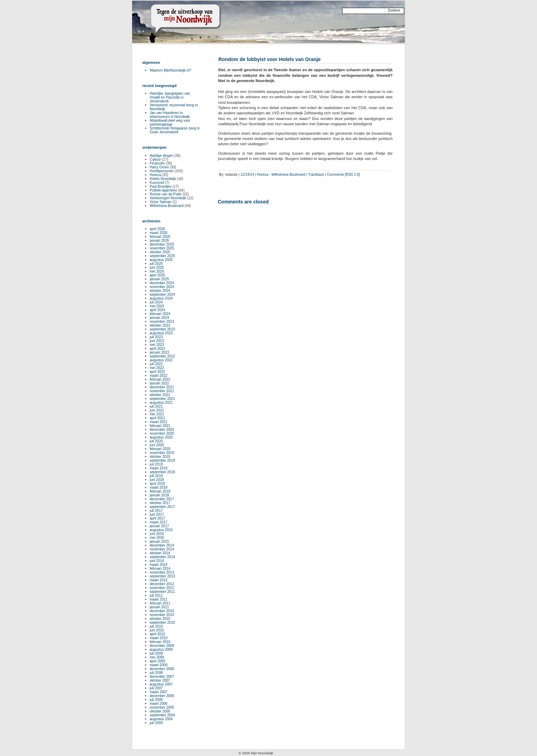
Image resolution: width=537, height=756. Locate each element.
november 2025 (162, 248)
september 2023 (162, 329)
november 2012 (162, 588)
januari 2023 (159, 352)
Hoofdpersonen (162, 171)
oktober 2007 (160, 680)
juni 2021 (157, 410)
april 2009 (157, 661)
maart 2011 (159, 599)
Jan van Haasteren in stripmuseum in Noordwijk (170, 115)
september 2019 (162, 460)
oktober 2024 (160, 291)
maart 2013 (159, 580)
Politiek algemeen (164, 190)
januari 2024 (159, 318)
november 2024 (162, 287)
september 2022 (162, 356)
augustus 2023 (161, 333)
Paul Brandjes (161, 186)
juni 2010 (157, 630)
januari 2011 (159, 607)
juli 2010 (156, 626)
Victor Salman (161, 202)
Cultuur (155, 159)
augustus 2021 (161, 403)
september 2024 (162, 295)
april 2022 (157, 372)
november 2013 (162, 572)
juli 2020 (156, 441)
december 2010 (162, 611)
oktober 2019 (160, 457)
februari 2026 (160, 237)
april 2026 (157, 229)
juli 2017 (156, 511)
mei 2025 (157, 271)
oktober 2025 (160, 252)
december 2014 (162, 545)
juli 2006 (156, 700)
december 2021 (162, 387)
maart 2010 (159, 638)
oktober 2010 (160, 619)
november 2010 (162, 615)
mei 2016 (157, 538)
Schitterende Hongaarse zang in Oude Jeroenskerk (175, 130)
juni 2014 (157, 561)
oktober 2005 (160, 711)
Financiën (157, 163)
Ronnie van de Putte (166, 194)
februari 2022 (160, 379)
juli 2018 (156, 476)
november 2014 (162, 549)
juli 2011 (156, 596)
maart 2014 (159, 565)
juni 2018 (157, 480)
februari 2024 (160, 314)
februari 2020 (160, 449)
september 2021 (162, 399)
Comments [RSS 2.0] (344, 175)
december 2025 (162, 244)
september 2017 (162, 507)
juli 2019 (156, 464)
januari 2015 (159, 541)
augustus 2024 (161, 298)
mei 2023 (157, 345)
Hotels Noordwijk (163, 179)
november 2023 (162, 322)
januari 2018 (159, 495)
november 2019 (162, 453)
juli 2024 (156, 302)
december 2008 (162, 669)
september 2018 (162, 472)
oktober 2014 (160, 553)
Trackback (316, 175)
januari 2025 (159, 279)
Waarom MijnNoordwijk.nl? (171, 70)
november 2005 (162, 707)
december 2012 (162, 584)
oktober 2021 (160, 395)
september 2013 (162, 576)
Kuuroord (157, 183)
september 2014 (162, 557)
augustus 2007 (161, 684)
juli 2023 (156, 337)
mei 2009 (157, 657)
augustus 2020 (161, 437)
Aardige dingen (161, 156)
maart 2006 (159, 704)
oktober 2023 (160, 325)
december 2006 (162, 696)
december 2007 (162, 677)
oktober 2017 (160, 503)
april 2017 (157, 518)
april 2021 (157, 418)
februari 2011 (160, 603)
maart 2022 (159, 376)
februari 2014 (160, 568)
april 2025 (157, 275)
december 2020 (162, 430)
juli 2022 (156, 364)
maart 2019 (159, 468)
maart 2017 (159, 522)
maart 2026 (159, 233)
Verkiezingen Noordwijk (168, 198)
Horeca (263, 175)
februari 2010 (160, 642)
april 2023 (157, 349)
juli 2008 (156, 673)
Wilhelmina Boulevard (288, 175)
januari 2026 (159, 240)
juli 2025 (156, 264)
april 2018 (157, 484)
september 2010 (162, 623)
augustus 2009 (161, 650)
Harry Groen (159, 167)
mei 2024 (157, 306)
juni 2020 (157, 445)
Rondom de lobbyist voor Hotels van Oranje (270, 59)
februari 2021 (160, 426)
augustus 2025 (161, 260)
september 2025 (162, 256)
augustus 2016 (161, 530)
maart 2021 (159, 422)
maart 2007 (159, 692)
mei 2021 (157, 414)
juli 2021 (156, 406)
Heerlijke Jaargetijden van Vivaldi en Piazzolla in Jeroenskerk (170, 97)
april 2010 (157, 634)
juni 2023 (157, 341)
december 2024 (162, 283)
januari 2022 (159, 383)
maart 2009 (159, 665)
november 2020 (162, 433)
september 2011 (162, 592)
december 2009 (162, 646)
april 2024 (157, 310)
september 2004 (162, 715)
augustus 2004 (161, 719)
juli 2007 (156, 688)
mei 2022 (157, 368)
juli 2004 (156, 723)
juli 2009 (156, 653)
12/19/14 (247, 175)
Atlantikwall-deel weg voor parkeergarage (170, 122)
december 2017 (162, 499)
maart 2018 (159, 487)
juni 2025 (157, 267)
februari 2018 (160, 491)
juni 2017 (157, 514)
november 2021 (162, 391)
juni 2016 (157, 534)
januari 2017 (159, 526)
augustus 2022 (161, 360)
